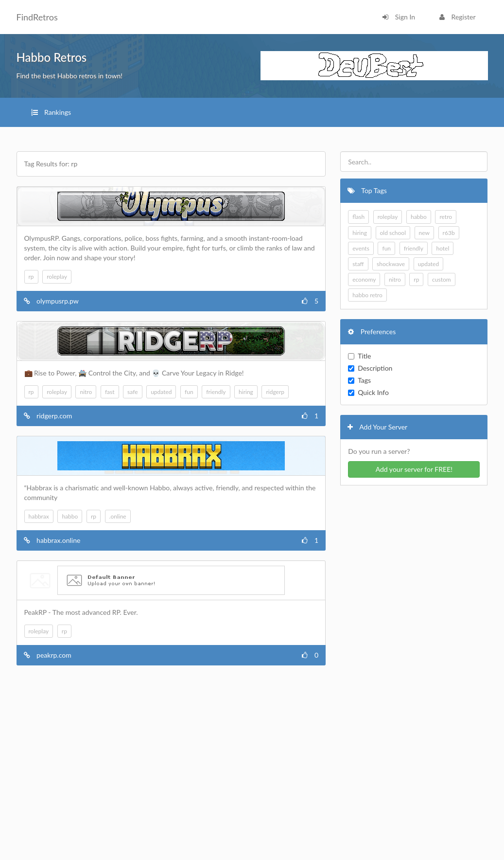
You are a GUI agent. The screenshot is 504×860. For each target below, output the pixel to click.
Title (359, 356)
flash (358, 217)
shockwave (391, 264)
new (424, 233)
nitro (86, 392)
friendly (216, 392)
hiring (246, 392)
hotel (443, 248)
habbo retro (367, 295)
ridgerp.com (54, 416)
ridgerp (275, 392)
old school (393, 233)
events (361, 248)
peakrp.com (54, 655)
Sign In (399, 17)
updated (161, 392)
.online (118, 516)
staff (358, 264)
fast (110, 392)
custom (442, 279)
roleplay (57, 277)
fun (189, 392)
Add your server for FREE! (414, 469)
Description (370, 368)
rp (31, 277)
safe (132, 392)
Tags (359, 380)
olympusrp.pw (58, 301)
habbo (70, 516)
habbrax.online (58, 540)
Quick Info (368, 392)
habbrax (39, 516)
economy (364, 279)
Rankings (51, 112)
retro (446, 217)
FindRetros (37, 17)
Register (457, 17)
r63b (449, 233)
